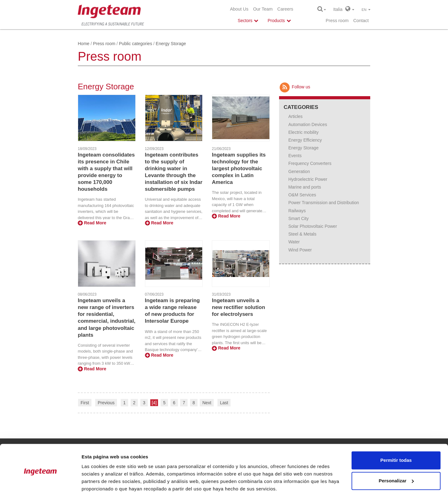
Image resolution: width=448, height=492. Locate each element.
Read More (92, 223)
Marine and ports (305, 187)
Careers (285, 9)
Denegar (396, 475)
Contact (361, 21)
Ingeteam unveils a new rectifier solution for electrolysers (238, 307)
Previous (106, 403)
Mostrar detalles (100, 480)
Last (224, 403)
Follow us (295, 87)
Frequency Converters (310, 163)
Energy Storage (303, 148)
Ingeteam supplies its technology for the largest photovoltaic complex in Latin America (239, 169)
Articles (296, 116)
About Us (239, 9)
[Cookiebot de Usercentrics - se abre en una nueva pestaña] (40, 480)
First (85, 403)
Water (294, 242)
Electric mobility (303, 132)
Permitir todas (396, 434)
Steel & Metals (302, 234)
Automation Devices (308, 124)
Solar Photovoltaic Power (313, 226)
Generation (299, 171)
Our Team (263, 9)
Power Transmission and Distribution (324, 203)
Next (207, 403)
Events (295, 156)
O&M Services (302, 195)
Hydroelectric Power (308, 179)
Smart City (299, 218)
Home (84, 44)
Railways (297, 211)
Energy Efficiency (305, 140)
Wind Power (300, 250)
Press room (337, 21)
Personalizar (396, 454)
